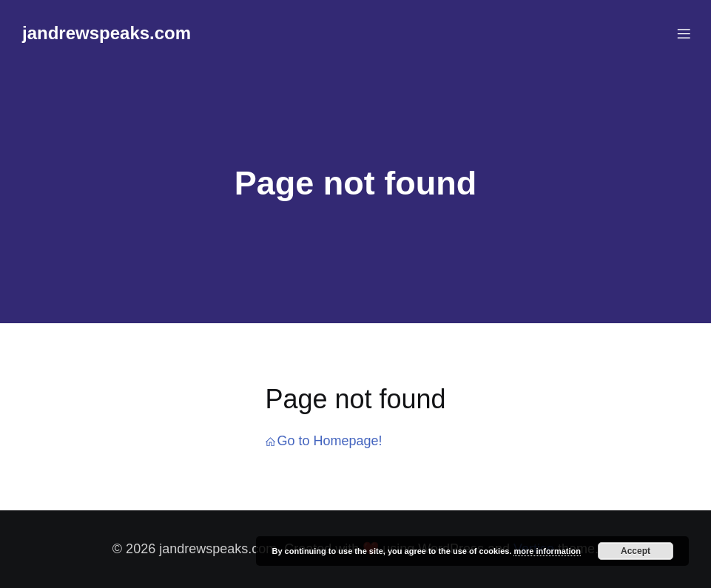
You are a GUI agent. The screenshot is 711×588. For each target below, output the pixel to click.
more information (547, 551)
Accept (636, 551)
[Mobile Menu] (684, 33)
